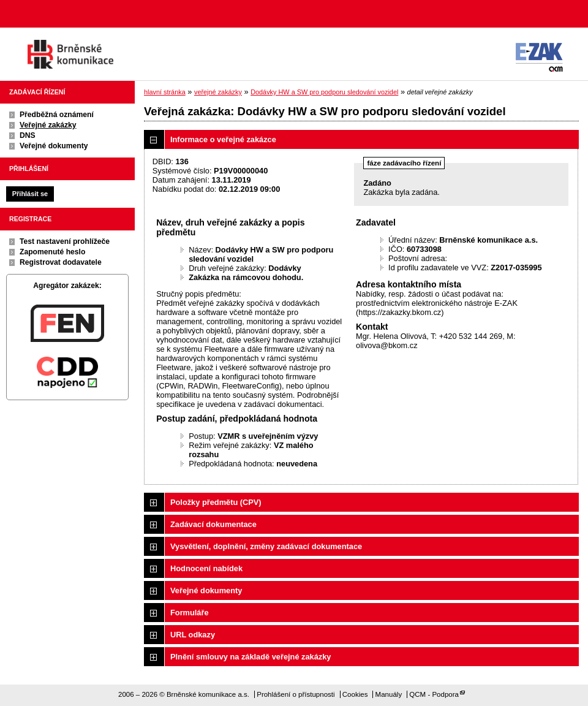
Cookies (355, 694)
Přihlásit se (30, 194)
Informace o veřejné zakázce (223, 139)
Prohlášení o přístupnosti (296, 694)
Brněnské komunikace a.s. (70, 54)
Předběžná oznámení (57, 115)
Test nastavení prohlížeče (65, 241)
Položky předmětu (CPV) (216, 502)
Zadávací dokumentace (213, 524)
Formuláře (190, 613)
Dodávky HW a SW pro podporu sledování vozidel (324, 92)
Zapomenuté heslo (52, 252)
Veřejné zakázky (48, 125)
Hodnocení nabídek (206, 568)
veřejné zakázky (218, 92)
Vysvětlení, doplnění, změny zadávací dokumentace (266, 546)
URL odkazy (193, 635)
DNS (28, 135)
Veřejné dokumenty (54, 146)
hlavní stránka (165, 92)
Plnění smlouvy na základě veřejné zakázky (251, 657)
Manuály (389, 694)
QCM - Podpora (434, 694)
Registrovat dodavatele (61, 262)
